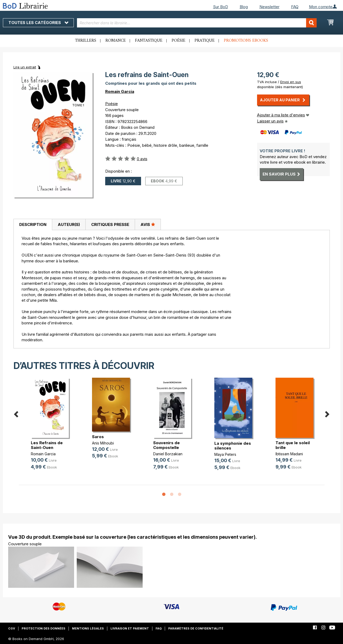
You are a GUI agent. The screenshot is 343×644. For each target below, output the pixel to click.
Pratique (205, 41)
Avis (148, 224)
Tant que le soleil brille (293, 445)
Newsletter (269, 7)
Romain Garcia (120, 91)
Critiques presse (110, 224)
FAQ (295, 7)
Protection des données (44, 628)
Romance (116, 41)
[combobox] (197, 23)
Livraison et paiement (130, 628)
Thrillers (86, 41)
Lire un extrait (25, 67)
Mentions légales (88, 628)
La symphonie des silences (233, 446)
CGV (12, 628)
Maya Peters (225, 454)
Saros (98, 437)
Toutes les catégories (38, 23)
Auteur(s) (69, 224)
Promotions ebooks (246, 41)
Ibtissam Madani (289, 454)
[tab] (33, 225)
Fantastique (149, 41)
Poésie (178, 41)
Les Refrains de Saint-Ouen (47, 445)
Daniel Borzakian (168, 454)
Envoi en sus (291, 82)
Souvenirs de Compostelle (166, 445)
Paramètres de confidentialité (196, 628)
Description (33, 224)
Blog (244, 7)
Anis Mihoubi (103, 443)
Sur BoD (221, 7)
